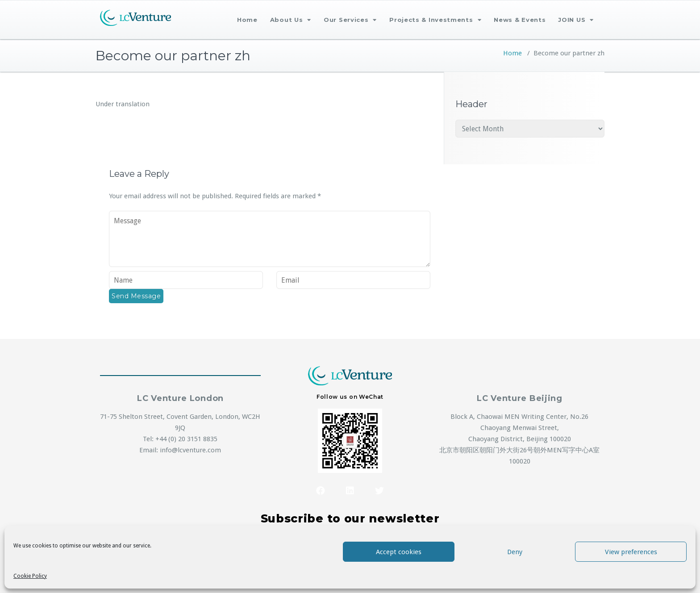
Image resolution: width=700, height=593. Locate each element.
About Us (291, 20)
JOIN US (576, 20)
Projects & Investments (435, 20)
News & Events (520, 20)
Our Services (350, 20)
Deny (515, 552)
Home (247, 20)
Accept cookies (399, 552)
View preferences (631, 552)
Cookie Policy (30, 576)
